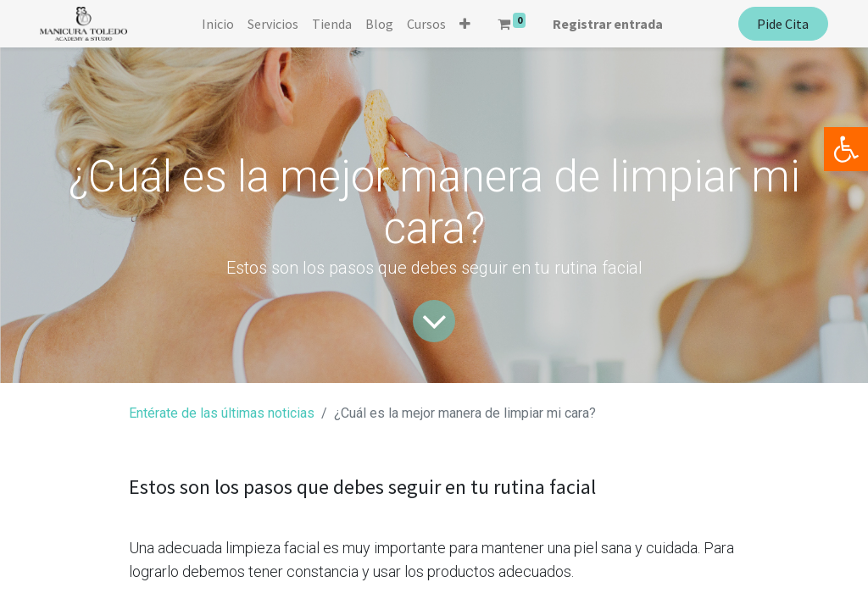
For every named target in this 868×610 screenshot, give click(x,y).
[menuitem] (218, 24)
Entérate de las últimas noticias (222, 413)
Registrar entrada (608, 24)
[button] (465, 24)
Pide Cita (783, 24)
